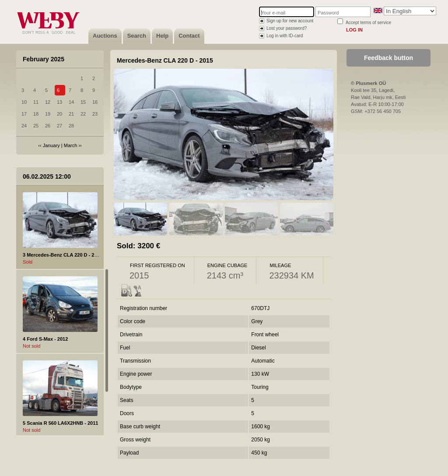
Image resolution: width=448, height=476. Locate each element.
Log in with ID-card (285, 36)
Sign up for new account (290, 21)
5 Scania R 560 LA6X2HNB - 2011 (60, 423)
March (71, 145)
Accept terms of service (368, 23)
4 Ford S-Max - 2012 (45, 339)
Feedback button (388, 58)
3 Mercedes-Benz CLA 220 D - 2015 (63, 255)
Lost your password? (287, 28)
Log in (354, 30)
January (51, 145)
